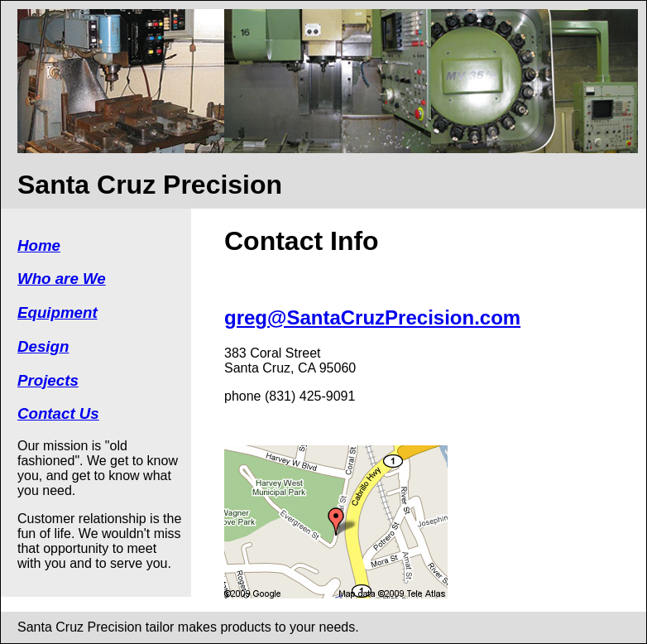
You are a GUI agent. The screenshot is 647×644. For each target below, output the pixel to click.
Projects (48, 380)
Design (43, 346)
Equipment (58, 312)
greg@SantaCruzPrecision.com (372, 317)
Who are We (62, 279)
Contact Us (58, 413)
